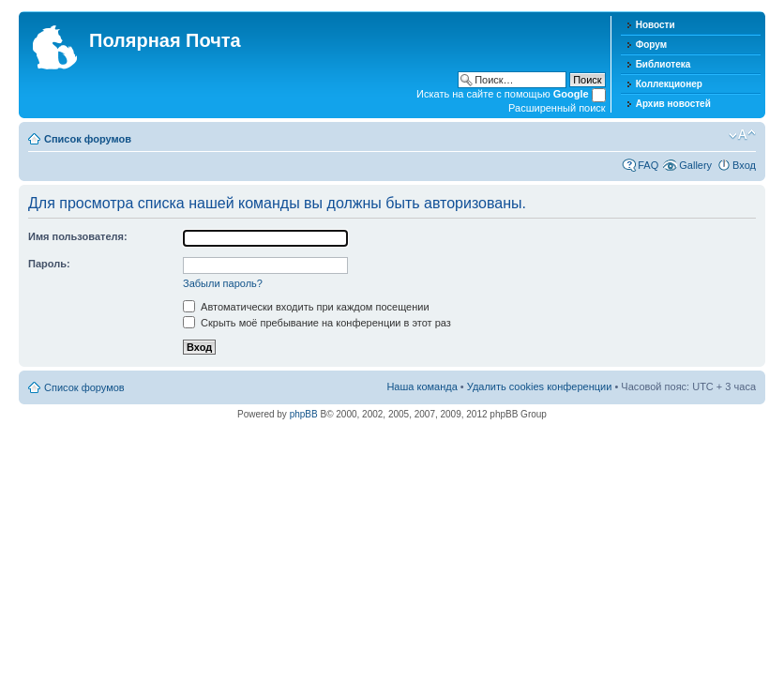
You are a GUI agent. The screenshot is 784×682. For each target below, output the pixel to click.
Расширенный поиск (557, 108)
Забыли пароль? (223, 283)
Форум (651, 45)
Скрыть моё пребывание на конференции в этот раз (317, 323)
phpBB (304, 414)
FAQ (648, 165)
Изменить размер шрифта (742, 135)
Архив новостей (673, 104)
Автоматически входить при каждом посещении (306, 307)
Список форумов (88, 139)
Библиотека (663, 64)
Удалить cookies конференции (540, 386)
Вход (744, 165)
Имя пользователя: (78, 236)
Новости (656, 25)
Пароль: (49, 264)
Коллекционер (669, 84)
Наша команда (422, 386)
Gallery (695, 165)
